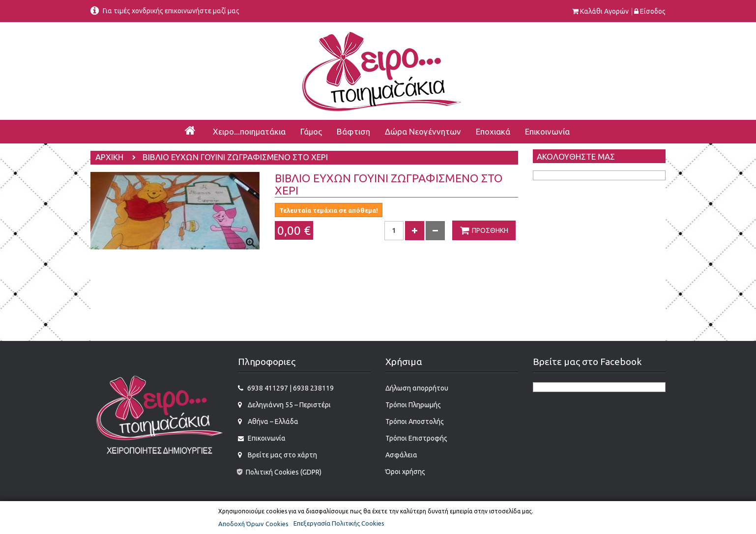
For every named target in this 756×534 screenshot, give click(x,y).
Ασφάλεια (401, 455)
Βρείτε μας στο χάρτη (282, 455)
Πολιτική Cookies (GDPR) (279, 472)
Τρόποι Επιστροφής (416, 438)
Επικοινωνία (266, 438)
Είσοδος (653, 12)
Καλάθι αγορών (604, 12)
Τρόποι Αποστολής (415, 422)
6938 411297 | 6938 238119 (291, 388)
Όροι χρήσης (405, 472)
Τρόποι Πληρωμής (413, 405)
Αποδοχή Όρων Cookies (253, 524)
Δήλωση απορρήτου (417, 388)
